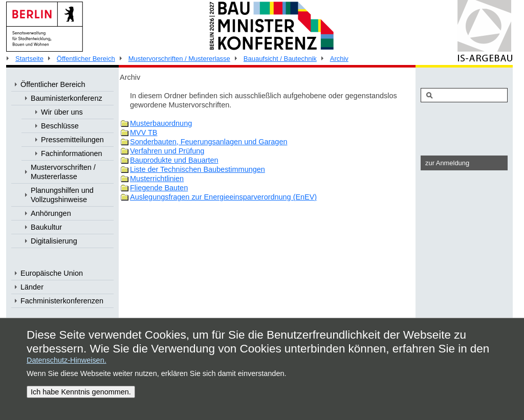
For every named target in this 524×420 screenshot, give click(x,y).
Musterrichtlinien (157, 179)
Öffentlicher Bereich (86, 59)
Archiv (339, 59)
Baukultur (46, 227)
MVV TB (144, 132)
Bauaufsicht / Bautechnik (280, 59)
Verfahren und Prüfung (167, 151)
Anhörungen (51, 213)
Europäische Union (52, 273)
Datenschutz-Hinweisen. (67, 360)
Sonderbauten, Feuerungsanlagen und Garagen (209, 142)
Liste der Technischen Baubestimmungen (198, 169)
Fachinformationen (72, 153)
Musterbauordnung (161, 123)
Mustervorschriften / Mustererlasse (179, 59)
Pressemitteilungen (72, 140)
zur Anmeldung (447, 163)
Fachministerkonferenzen (62, 301)
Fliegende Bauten (159, 188)
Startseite (29, 59)
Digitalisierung (54, 241)
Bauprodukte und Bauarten (174, 160)
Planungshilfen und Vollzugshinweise (62, 195)
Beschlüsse (60, 126)
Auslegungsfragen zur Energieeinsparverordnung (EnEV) (223, 197)
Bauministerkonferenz (67, 98)
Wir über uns (62, 112)
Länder (32, 287)
